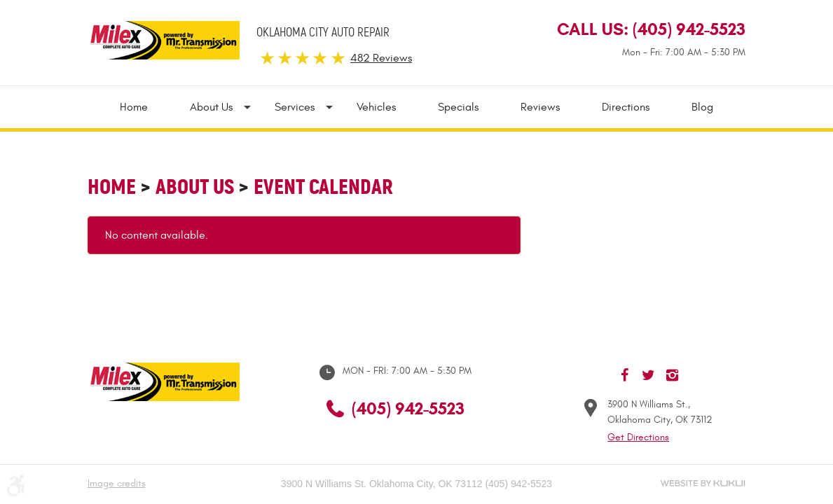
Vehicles (376, 107)
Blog (702, 107)
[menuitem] (144, 107)
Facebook (625, 375)
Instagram (673, 375)
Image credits (117, 483)
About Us (211, 107)
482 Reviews (381, 58)
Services (295, 107)
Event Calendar (323, 187)
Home (134, 107)
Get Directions (638, 437)
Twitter (649, 375)
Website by (703, 483)
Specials (458, 107)
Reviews (540, 107)
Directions (626, 107)
